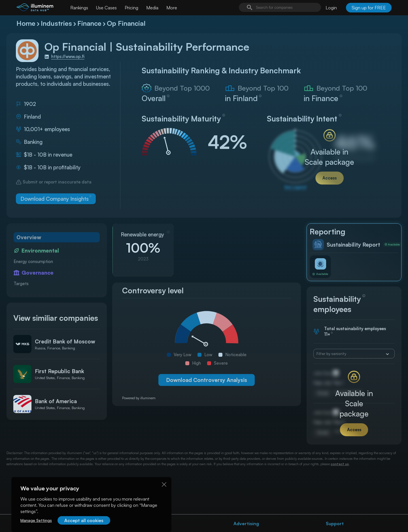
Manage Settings (36, 520)
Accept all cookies (84, 520)
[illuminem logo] (35, 8)
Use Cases (106, 8)
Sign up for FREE (369, 8)
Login (331, 8)
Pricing (131, 8)
